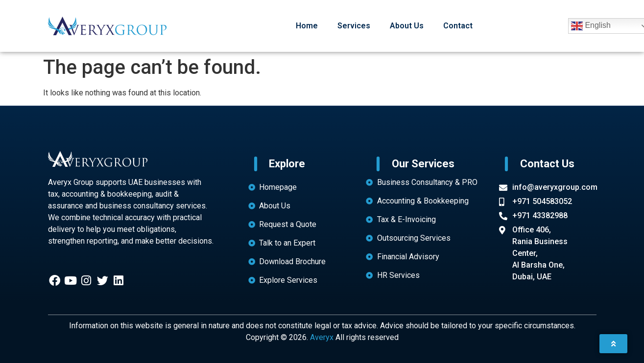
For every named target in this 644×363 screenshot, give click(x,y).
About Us (407, 26)
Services (354, 26)
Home (307, 26)
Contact (458, 26)
